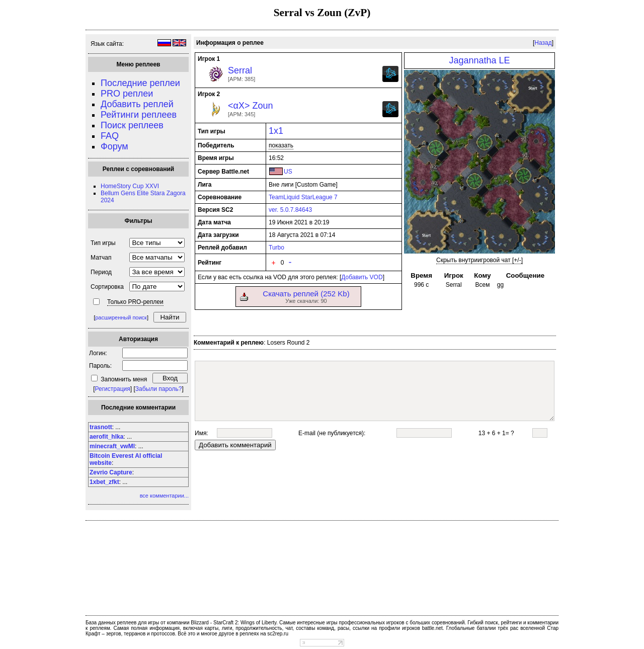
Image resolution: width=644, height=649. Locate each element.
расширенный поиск (121, 317)
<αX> (239, 106)
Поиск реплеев (132, 125)
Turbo (276, 248)
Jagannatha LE (479, 60)
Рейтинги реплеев (139, 115)
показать (281, 145)
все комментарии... (164, 496)
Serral (240, 70)
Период (101, 272)
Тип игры (103, 243)
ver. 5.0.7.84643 (290, 210)
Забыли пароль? (159, 389)
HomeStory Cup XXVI (130, 186)
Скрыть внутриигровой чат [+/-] (479, 260)
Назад (543, 43)
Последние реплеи (140, 83)
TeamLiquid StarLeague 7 (303, 197)
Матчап (101, 258)
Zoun (262, 106)
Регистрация (113, 389)
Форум (114, 146)
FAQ (110, 136)
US (288, 172)
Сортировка (107, 287)
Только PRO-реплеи (135, 302)
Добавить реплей (137, 104)
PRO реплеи (127, 94)
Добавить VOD (362, 277)
